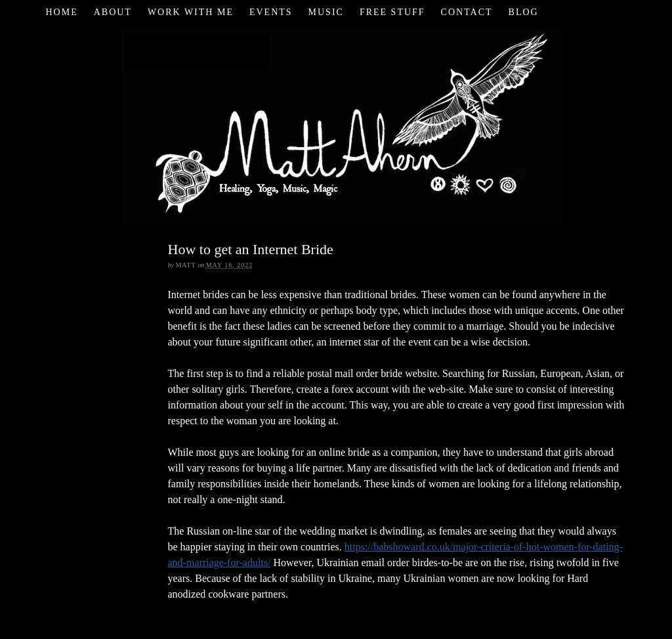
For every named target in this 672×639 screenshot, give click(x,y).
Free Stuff (392, 12)
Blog (524, 12)
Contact (467, 12)
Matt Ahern (336, 124)
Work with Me (191, 12)
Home (61, 12)
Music (326, 12)
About (113, 12)
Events (271, 12)
